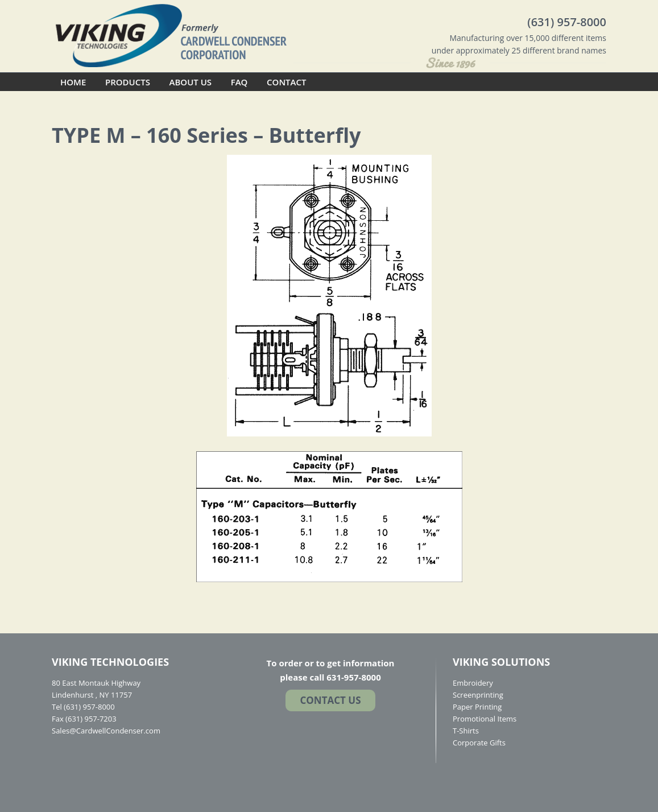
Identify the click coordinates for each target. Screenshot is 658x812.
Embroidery (473, 683)
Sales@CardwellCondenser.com (106, 731)
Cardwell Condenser (171, 35)
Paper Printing (477, 707)
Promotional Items (485, 719)
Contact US (330, 700)
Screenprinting (478, 695)
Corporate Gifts (479, 743)
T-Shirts (466, 731)
